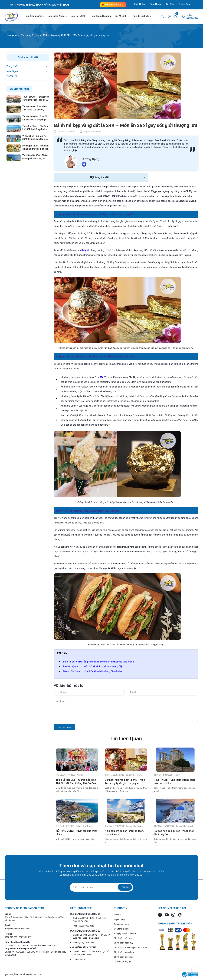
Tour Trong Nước (34, 16)
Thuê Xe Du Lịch (140, 16)
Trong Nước (12, 66)
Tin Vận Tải (12, 76)
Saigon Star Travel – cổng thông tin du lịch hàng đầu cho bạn (93, 671)
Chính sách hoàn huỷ (124, 943)
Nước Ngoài (12, 71)
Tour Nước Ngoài (56, 16)
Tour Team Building (101, 16)
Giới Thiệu (139, 4)
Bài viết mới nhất (19, 89)
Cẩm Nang (155, 4)
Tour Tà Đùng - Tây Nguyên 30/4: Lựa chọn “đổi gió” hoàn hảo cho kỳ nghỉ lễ (36, 99)
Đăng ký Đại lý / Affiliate (125, 933)
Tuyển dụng (119, 919)
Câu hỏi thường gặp (123, 962)
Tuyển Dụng (185, 4)
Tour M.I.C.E (120, 16)
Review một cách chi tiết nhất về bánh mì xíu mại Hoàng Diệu (93, 666)
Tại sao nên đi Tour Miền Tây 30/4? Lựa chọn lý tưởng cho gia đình (34, 108)
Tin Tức (170, 4)
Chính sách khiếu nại (123, 957)
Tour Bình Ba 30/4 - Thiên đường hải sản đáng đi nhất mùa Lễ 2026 (35, 157)
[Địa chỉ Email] (101, 887)
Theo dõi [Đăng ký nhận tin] (125, 887)
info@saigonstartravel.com (17, 929)
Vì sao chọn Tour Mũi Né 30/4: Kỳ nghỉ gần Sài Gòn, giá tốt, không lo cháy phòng (35, 138)
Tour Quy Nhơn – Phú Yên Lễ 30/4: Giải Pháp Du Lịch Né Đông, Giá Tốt (35, 128)
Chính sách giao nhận (124, 952)
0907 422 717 (25, 937)
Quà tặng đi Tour (122, 929)
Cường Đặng (90, 159)
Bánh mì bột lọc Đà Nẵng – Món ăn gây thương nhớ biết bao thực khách (98, 662)
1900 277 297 (11, 937)
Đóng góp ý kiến (121, 924)
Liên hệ (117, 915)
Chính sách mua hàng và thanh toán (130, 948)
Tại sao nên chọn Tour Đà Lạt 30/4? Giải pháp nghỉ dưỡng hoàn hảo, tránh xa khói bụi (35, 118)
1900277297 (192, 18)
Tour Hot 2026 (78, 16)
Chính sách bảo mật (123, 938)
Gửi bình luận (64, 727)
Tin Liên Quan (126, 738)
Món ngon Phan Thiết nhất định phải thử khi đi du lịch (35, 147)
